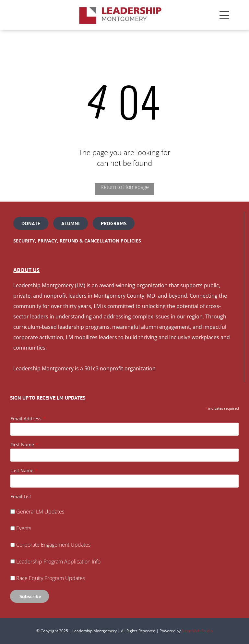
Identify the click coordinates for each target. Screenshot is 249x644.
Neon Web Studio (197, 631)
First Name (22, 445)
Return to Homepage (125, 187)
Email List (21, 496)
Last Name (22, 471)
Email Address (26, 419)
